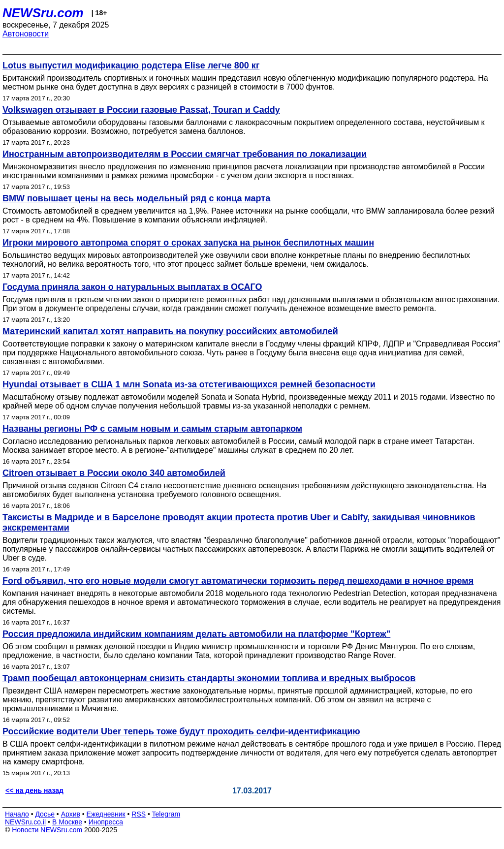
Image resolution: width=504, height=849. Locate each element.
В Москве (67, 822)
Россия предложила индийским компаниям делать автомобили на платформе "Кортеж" (196, 634)
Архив (71, 814)
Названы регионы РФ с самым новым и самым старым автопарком (152, 429)
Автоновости (26, 34)
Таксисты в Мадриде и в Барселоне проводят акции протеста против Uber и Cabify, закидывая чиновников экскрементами (239, 522)
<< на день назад (34, 790)
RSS (139, 814)
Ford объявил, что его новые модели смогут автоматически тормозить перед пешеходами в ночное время (238, 581)
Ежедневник (106, 814)
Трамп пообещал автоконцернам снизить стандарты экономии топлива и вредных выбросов (209, 678)
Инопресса (106, 822)
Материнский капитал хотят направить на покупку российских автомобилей (170, 331)
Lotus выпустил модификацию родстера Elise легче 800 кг (131, 65)
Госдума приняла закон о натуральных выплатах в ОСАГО (132, 287)
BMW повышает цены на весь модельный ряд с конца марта (136, 198)
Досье (45, 814)
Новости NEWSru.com (47, 830)
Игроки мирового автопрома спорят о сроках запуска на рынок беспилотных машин (188, 243)
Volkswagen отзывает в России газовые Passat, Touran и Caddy (141, 110)
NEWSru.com (43, 13)
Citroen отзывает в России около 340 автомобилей (114, 473)
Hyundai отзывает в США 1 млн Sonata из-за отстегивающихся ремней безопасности (189, 384)
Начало (17, 814)
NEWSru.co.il (25, 822)
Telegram (166, 814)
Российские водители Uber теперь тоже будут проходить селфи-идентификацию (181, 731)
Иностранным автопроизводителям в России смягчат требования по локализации (185, 154)
